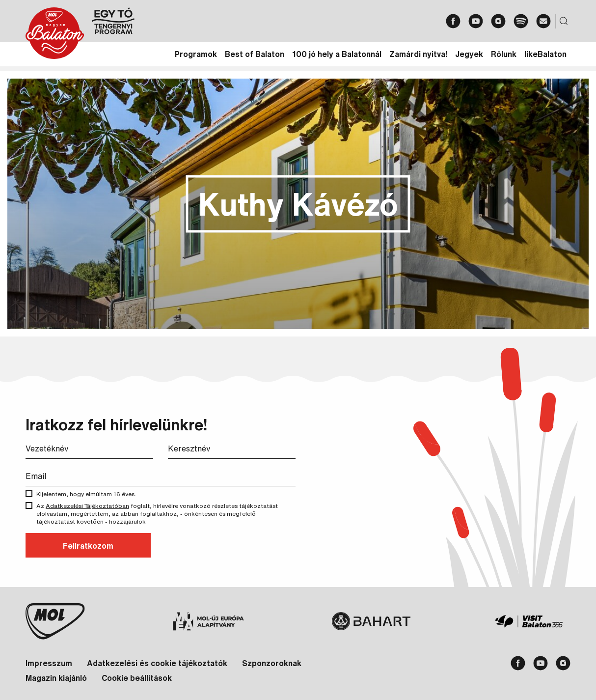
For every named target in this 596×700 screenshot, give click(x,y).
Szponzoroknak (272, 663)
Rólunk (504, 54)
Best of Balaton (255, 54)
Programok (196, 54)
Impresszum (49, 663)
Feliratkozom (88, 546)
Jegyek (469, 54)
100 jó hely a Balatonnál (337, 54)
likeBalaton (545, 54)
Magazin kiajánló (56, 678)
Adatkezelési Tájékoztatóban (87, 506)
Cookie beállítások (137, 678)
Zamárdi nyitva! (418, 54)
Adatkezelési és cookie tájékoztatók (157, 663)
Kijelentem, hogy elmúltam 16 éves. (93, 494)
